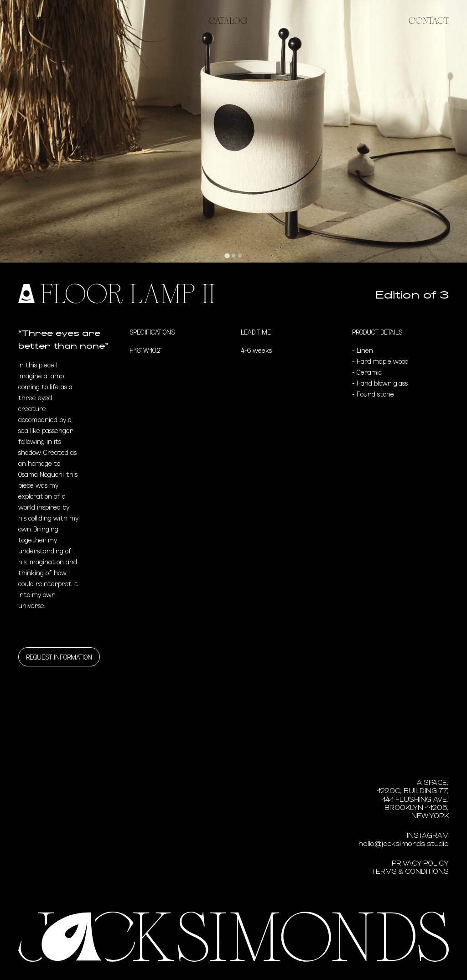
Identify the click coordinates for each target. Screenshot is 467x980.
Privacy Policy (420, 863)
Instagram (428, 835)
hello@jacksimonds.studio (404, 843)
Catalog (228, 21)
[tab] (227, 255)
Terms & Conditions (410, 871)
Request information (59, 657)
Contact (429, 21)
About (32, 21)
